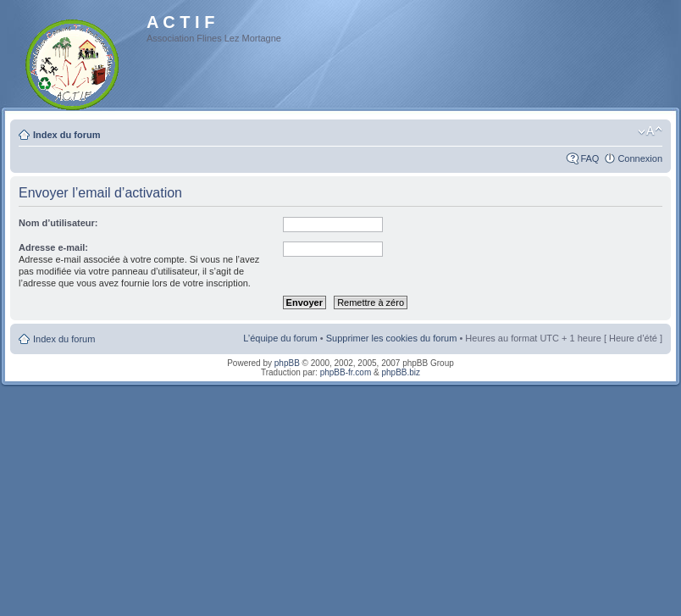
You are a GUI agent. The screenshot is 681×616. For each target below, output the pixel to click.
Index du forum (66, 135)
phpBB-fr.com (346, 372)
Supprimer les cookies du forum (392, 338)
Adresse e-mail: (53, 247)
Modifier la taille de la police (650, 131)
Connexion (640, 158)
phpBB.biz (401, 372)
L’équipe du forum (280, 338)
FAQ (590, 158)
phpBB (287, 363)
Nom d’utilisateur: (58, 223)
